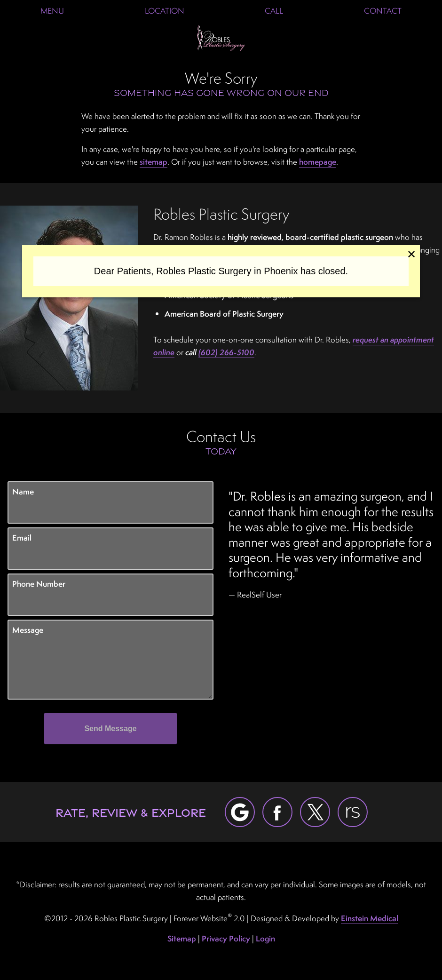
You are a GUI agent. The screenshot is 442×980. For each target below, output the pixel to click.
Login (265, 938)
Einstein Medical (370, 918)
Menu (52, 11)
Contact (383, 11)
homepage (318, 162)
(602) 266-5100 (226, 352)
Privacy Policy (226, 938)
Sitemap (182, 938)
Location (165, 11)
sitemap (154, 162)
